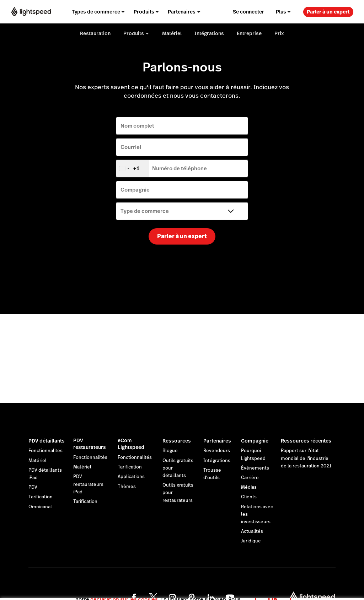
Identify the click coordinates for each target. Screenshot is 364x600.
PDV (33, 487)
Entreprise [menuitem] (249, 33)
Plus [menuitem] (281, 12)
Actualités (252, 531)
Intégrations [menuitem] (209, 33)
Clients (249, 497)
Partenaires (217, 441)
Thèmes (127, 487)
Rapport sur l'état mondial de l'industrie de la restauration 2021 (306, 458)
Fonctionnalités (45, 451)
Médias (249, 487)
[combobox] (133, 168)
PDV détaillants (47, 441)
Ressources (177, 441)
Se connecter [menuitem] (248, 12)
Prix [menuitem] (279, 33)
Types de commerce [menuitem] (96, 12)
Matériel (38, 461)
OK (273, 591)
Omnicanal (40, 507)
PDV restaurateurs (90, 444)
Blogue (170, 451)
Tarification (41, 497)
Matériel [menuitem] (172, 33)
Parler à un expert (328, 12)
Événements (255, 468)
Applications (131, 477)
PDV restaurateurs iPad (88, 484)
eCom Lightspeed (131, 444)
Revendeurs (217, 451)
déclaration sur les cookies (124, 591)
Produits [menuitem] (144, 12)
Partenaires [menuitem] (182, 12)
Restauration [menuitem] (95, 33)
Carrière (250, 478)
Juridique (251, 541)
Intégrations (217, 461)
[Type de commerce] (182, 211)
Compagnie (255, 441)
